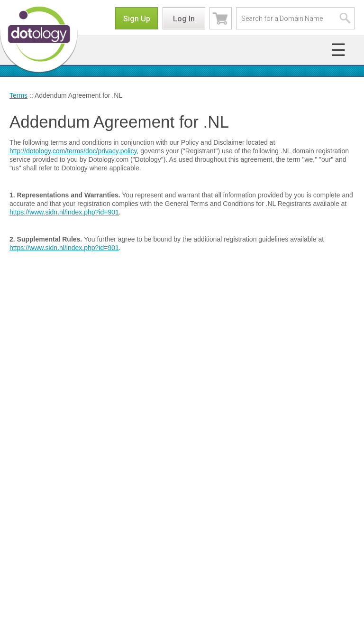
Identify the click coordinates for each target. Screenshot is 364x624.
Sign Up (137, 19)
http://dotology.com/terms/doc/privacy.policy (73, 151)
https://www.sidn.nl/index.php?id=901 (64, 212)
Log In (184, 19)
